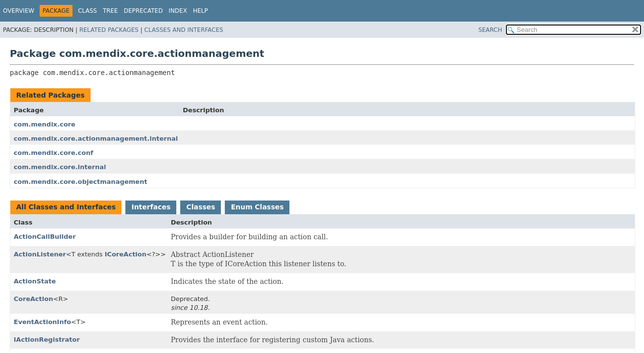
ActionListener (40, 254)
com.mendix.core (45, 124)
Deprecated (143, 11)
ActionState (35, 281)
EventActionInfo (42, 322)
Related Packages (109, 30)
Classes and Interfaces (184, 30)
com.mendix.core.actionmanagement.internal (96, 139)
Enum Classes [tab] (257, 207)
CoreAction (33, 299)
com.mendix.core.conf (53, 153)
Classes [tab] (201, 207)
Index (178, 11)
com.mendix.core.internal (60, 167)
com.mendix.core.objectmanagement (81, 182)
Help (201, 11)
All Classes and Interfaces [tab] (66, 207)
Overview (19, 11)
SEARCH (490, 30)
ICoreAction (126, 254)
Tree (110, 11)
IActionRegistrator (47, 340)
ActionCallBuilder (45, 237)
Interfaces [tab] (151, 207)
